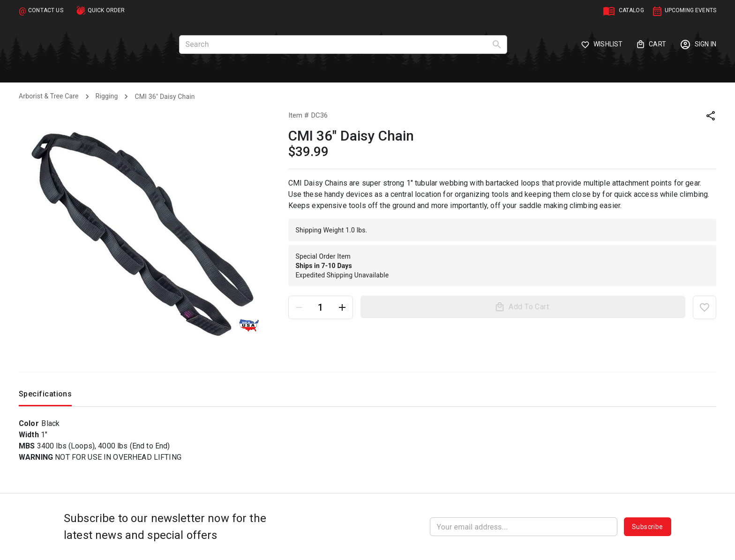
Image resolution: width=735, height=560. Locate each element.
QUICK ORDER (106, 10)
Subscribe (648, 527)
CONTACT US (46, 10)
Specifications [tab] (45, 396)
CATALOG (631, 10)
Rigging (107, 96)
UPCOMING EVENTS (690, 10)
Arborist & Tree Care (49, 96)
